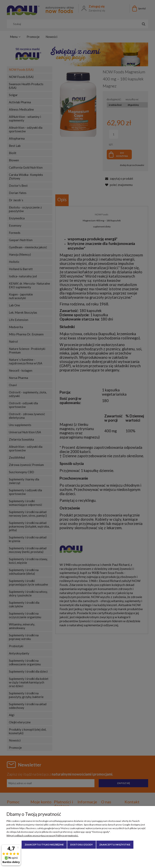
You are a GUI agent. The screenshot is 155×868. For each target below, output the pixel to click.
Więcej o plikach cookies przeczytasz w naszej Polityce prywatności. (42, 835)
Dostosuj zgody (82, 845)
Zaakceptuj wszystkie (115, 845)
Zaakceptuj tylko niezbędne (44, 845)
